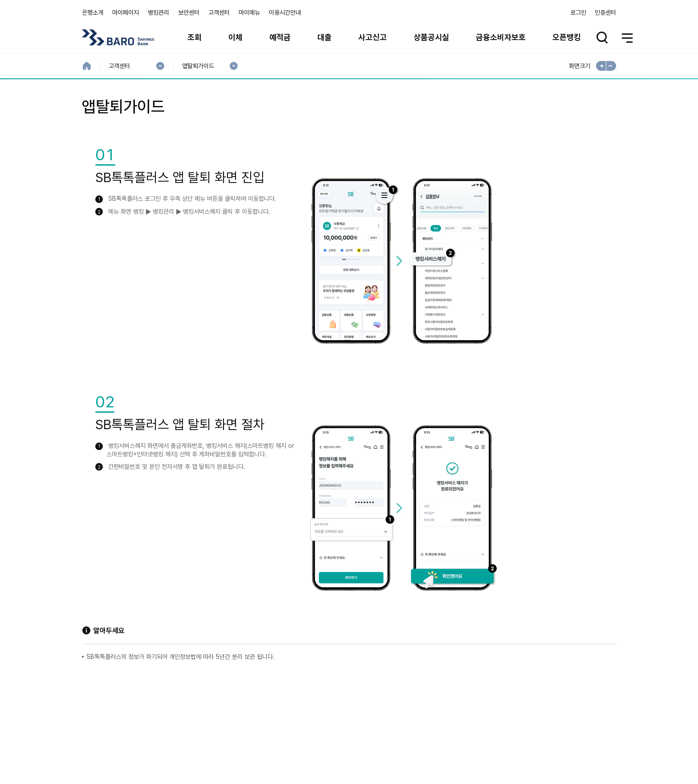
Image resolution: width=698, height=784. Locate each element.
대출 (325, 37)
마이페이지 (126, 12)
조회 (195, 37)
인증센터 (605, 12)
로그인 (578, 12)
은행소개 (93, 12)
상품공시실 (431, 37)
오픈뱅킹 (567, 37)
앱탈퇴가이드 (198, 66)
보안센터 (189, 12)
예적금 (280, 37)
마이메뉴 (249, 12)
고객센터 (219, 12)
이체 (235, 37)
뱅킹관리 (158, 12)
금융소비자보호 (501, 37)
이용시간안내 (285, 12)
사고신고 (373, 37)
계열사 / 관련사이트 (534, 714)
